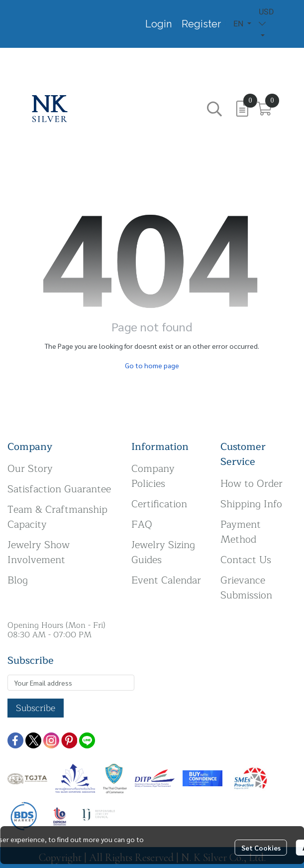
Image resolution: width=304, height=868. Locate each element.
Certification (159, 504)
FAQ (142, 524)
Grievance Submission (246, 588)
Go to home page (152, 365)
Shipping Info (251, 504)
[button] (242, 24)
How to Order (252, 484)
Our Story (30, 469)
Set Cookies (261, 848)
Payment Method (241, 532)
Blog (18, 580)
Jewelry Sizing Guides (163, 552)
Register (201, 24)
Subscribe (36, 708)
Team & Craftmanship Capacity (57, 517)
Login (158, 24)
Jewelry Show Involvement (39, 552)
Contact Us (246, 560)
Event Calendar (166, 580)
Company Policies (153, 476)
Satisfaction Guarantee (59, 489)
